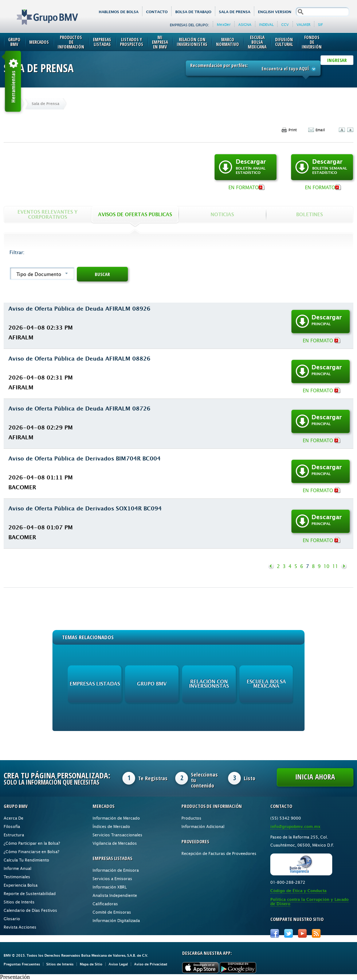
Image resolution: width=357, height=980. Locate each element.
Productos (191, 818)
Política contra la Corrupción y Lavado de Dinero (309, 902)
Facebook (275, 933)
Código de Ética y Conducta (298, 891)
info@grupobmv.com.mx (295, 827)
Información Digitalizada (116, 920)
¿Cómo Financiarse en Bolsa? (32, 851)
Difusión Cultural (284, 42)
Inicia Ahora (315, 777)
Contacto (157, 12)
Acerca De (13, 818)
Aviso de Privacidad (151, 964)
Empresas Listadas (102, 42)
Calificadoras (105, 904)
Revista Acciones (20, 927)
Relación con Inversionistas (192, 42)
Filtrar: (17, 252)
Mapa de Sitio (91, 964)
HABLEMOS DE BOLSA (119, 12)
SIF (320, 24)
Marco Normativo (227, 42)
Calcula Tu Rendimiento (26, 860)
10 (326, 566)
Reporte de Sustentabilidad (30, 893)
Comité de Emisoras (112, 912)
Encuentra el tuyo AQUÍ (289, 69)
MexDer (224, 24)
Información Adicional (203, 826)
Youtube (302, 933)
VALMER (303, 24)
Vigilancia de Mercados (115, 843)
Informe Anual (17, 868)
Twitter (289, 933)
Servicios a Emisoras (112, 878)
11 (335, 566)
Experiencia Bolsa (21, 885)
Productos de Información (71, 42)
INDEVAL (266, 24)
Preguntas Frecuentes (22, 964)
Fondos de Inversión (312, 42)
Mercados (39, 42)
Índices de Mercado (111, 826)
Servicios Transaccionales (117, 835)
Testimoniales (17, 877)
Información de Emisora (116, 870)
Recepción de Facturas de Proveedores (219, 853)
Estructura (14, 835)
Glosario (12, 919)
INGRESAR (337, 60)
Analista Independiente (115, 895)
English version (275, 12)
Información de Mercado (116, 818)
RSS (316, 933)
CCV (285, 24)
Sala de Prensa (235, 12)
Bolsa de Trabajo (193, 12)
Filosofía (12, 826)
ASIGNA (245, 24)
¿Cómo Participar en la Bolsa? (32, 843)
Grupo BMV (39, 12)
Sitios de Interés (19, 902)
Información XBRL (110, 887)
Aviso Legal (118, 964)
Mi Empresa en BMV (160, 42)
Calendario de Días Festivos (30, 910)
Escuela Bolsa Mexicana (257, 42)
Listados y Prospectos (132, 42)
